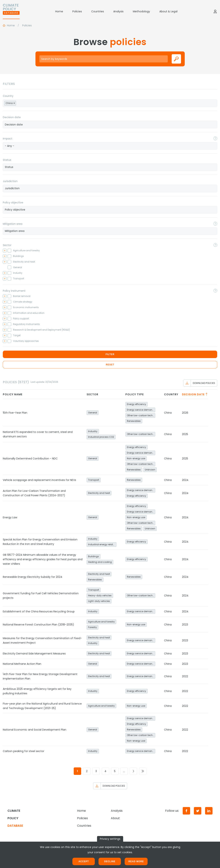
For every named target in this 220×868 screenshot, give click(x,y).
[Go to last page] (143, 771)
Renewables (134, 421)
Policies (77, 11)
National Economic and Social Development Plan (35, 730)
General (93, 413)
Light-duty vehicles (99, 601)
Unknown (150, 470)
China (168, 413)
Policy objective (13, 203)
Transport (94, 480)
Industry (93, 431)
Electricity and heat (99, 493)
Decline (110, 861)
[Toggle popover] (215, 138)
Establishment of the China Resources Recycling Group (39, 611)
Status (7, 160)
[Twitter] (198, 811)
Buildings (93, 556)
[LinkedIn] (209, 811)
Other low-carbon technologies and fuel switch (141, 415)
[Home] (11, 11)
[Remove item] (14, 103)
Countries (98, 11)
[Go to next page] (133, 771)
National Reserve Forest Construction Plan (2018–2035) (38, 625)
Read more (136, 861)
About (115, 818)
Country (8, 96)
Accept (84, 861)
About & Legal (168, 11)
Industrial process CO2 (101, 437)
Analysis (118, 11)
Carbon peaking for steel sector (24, 751)
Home (59, 11)
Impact (8, 139)
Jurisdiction (10, 181)
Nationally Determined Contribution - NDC (30, 458)
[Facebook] (186, 811)
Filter (110, 354)
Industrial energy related (102, 544)
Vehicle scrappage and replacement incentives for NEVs (39, 480)
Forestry (92, 627)
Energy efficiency (136, 404)
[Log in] (215, 11)
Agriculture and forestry (101, 622)
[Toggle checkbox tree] (5, 251)
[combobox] (110, 103)
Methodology (141, 11)
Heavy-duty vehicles (100, 595)
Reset (110, 365)
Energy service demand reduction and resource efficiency (141, 410)
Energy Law (10, 517)
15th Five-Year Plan (15, 413)
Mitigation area (13, 224)
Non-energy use (136, 458)
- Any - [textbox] (10, 146)
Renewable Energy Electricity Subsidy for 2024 (33, 577)
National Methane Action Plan (22, 664)
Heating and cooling (100, 562)
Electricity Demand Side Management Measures (34, 654)
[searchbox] (21, 103)
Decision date (12, 117)
